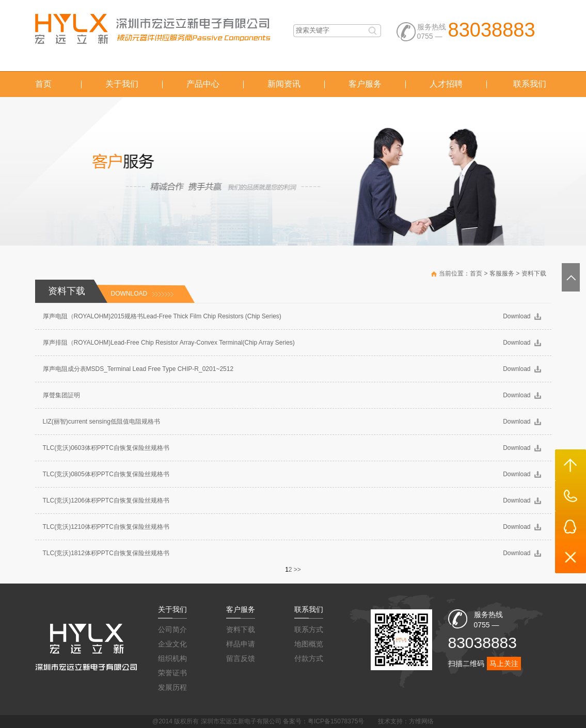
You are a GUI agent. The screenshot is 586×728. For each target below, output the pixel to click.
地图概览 (309, 644)
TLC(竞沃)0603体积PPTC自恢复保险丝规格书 (106, 448)
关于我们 (122, 84)
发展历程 (172, 687)
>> (297, 570)
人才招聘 (446, 84)
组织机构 (172, 658)
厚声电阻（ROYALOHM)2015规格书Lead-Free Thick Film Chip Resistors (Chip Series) (162, 316)
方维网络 (421, 721)
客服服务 (502, 273)
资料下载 (534, 273)
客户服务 (365, 84)
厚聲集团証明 (61, 395)
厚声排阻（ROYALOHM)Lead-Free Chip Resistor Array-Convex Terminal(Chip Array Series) (169, 343)
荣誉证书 (172, 673)
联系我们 (530, 84)
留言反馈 (241, 658)
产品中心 (203, 84)
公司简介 (172, 629)
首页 (43, 84)
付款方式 (309, 658)
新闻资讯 (284, 84)
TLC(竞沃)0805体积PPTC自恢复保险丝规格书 (106, 474)
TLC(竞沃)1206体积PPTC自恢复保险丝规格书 (106, 500)
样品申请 (241, 644)
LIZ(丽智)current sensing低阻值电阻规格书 (101, 422)
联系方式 (309, 629)
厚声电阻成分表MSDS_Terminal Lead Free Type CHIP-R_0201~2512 (138, 369)
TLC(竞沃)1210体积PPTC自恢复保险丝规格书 (106, 527)
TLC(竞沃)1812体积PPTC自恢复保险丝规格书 (106, 553)
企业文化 (172, 644)
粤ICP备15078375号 (336, 721)
